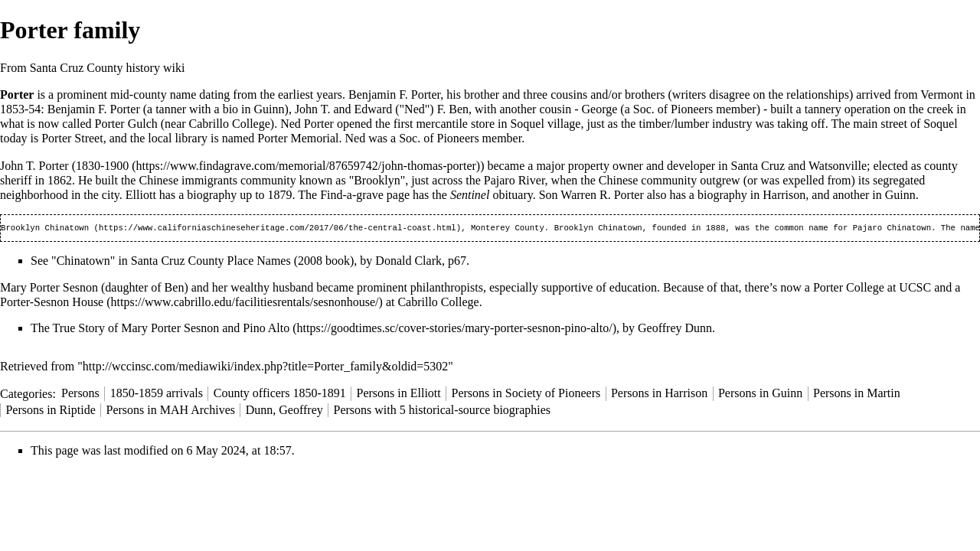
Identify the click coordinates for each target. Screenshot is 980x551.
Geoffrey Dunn (675, 329)
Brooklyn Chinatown (45, 229)
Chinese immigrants (188, 180)
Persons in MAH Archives (171, 411)
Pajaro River (514, 180)
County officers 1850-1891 (280, 395)
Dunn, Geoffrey (284, 411)
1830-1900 (102, 166)
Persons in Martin (857, 395)
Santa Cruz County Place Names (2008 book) (243, 262)
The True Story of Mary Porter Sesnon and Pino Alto (160, 329)
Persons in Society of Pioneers (526, 395)
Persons (80, 395)
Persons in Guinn (760, 395)
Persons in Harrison (659, 395)
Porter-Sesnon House (52, 303)
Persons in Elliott (399, 395)
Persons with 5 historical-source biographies (443, 411)
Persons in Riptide (50, 411)
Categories (26, 395)
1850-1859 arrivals (157, 395)
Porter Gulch (126, 124)
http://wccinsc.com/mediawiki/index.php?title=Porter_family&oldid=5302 (266, 368)
